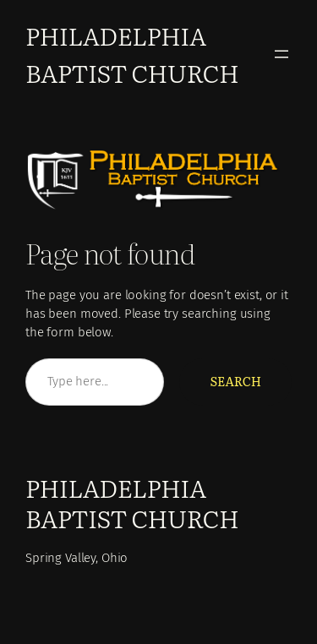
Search (235, 381)
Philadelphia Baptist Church (132, 54)
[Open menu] (281, 54)
